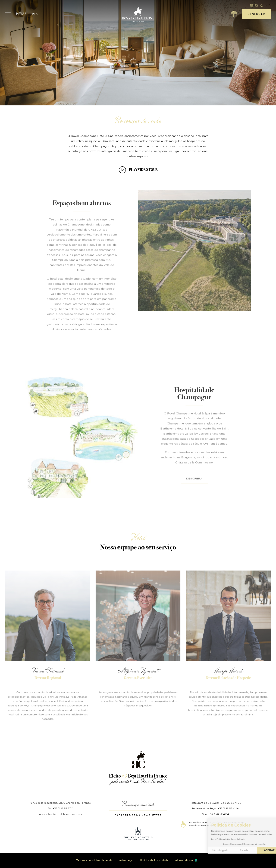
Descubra (194, 466)
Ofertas (234, 14)
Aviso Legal (126, 860)
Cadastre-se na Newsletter (138, 815)
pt (34, 14)
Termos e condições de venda (94, 860)
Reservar (256, 14)
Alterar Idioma (184, 860)
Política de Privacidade (154, 860)
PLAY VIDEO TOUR (143, 170)
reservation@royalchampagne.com (61, 814)
